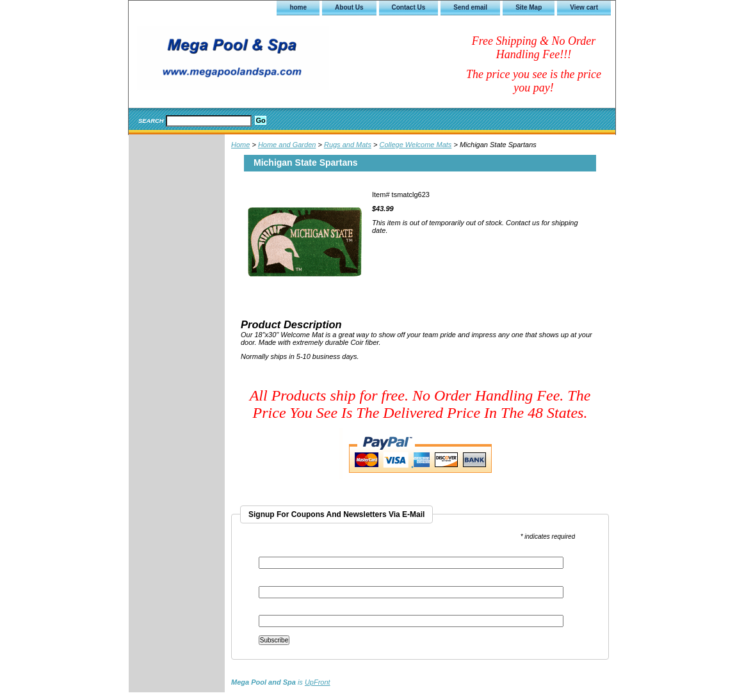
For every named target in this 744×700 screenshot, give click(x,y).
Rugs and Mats (348, 145)
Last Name (275, 611)
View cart (584, 7)
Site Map (529, 7)
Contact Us (409, 7)
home (298, 7)
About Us (349, 7)
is (281, 682)
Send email (470, 7)
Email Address (283, 553)
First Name (275, 582)
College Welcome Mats (415, 145)
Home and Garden (287, 145)
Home (240, 145)
